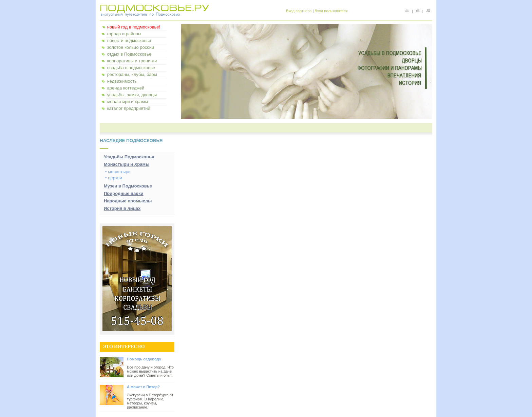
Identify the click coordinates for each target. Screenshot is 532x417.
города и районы (124, 34)
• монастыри (118, 172)
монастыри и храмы (128, 102)
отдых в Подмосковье (129, 54)
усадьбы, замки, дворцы (132, 95)
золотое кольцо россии (131, 47)
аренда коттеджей (126, 88)
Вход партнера (299, 11)
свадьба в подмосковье (131, 68)
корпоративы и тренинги (132, 61)
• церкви (114, 178)
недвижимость (122, 81)
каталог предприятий (129, 108)
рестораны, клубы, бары (132, 74)
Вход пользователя (331, 11)
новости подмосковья (129, 41)
